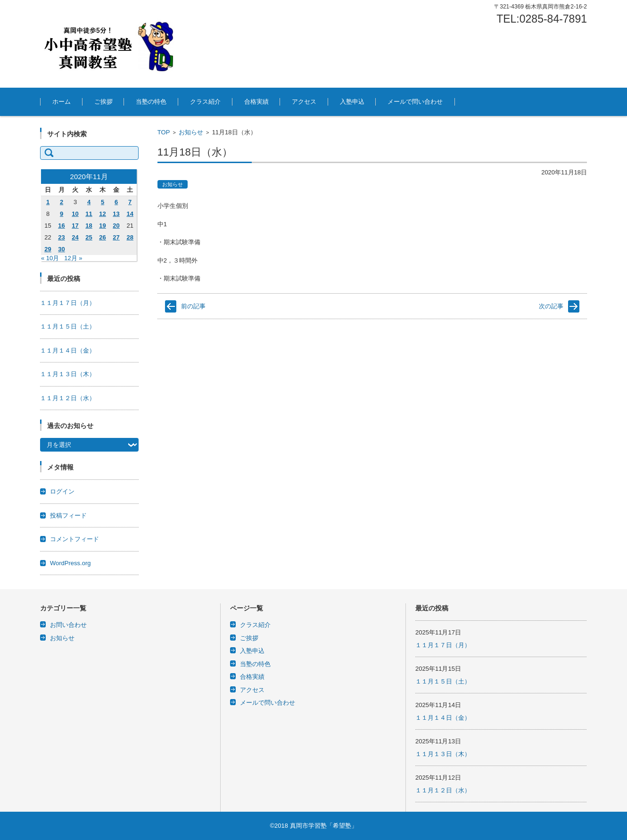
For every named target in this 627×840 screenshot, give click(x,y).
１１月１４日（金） (68, 350)
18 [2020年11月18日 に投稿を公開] (89, 226)
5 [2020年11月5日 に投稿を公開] (103, 202)
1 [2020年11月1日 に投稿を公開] (48, 202)
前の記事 (193, 306)
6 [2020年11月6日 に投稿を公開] (116, 202)
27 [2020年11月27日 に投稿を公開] (116, 237)
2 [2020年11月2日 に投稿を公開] (62, 202)
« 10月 (50, 258)
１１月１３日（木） (68, 374)
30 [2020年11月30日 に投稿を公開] (61, 249)
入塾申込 (352, 102)
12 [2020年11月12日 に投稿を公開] (102, 214)
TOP (164, 132)
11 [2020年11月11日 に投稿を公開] (89, 214)
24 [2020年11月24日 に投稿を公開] (75, 237)
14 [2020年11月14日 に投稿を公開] (130, 214)
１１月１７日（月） (68, 303)
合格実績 (256, 102)
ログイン (62, 491)
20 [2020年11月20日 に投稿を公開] (116, 226)
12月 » (73, 258)
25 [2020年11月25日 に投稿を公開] (89, 237)
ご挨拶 (103, 102)
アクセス (304, 102)
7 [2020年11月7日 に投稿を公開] (130, 202)
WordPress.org (70, 563)
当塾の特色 (151, 102)
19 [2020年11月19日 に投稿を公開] (102, 226)
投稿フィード (68, 515)
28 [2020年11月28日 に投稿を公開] (130, 237)
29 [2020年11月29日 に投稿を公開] (48, 249)
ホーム (62, 102)
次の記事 (551, 306)
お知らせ (191, 132)
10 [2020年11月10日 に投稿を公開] (75, 214)
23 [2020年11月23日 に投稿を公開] (61, 237)
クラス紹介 (205, 102)
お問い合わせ (68, 625)
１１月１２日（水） (68, 398)
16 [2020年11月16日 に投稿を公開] (61, 226)
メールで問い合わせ (415, 102)
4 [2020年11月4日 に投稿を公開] (89, 202)
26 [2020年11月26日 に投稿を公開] (102, 237)
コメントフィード (74, 539)
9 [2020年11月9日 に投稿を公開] (62, 214)
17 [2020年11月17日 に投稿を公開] (75, 226)
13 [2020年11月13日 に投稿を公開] (116, 214)
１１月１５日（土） (68, 326)
